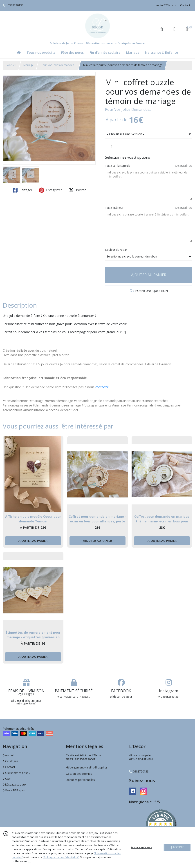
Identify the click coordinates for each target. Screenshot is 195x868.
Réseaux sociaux (14, 785)
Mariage (29, 65)
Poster (77, 190)
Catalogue (10, 761)
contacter (102, 387)
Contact (185, 5)
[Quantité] (113, 147)
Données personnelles (80, 780)
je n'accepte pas (141, 847)
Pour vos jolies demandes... (58, 65)
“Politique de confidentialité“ (61, 857)
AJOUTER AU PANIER (149, 275)
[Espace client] (174, 29)
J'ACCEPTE (177, 847)
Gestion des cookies (79, 774)
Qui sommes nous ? (16, 773)
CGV (7, 779)
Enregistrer (50, 190)
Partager (22, 190)
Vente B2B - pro (14, 790)
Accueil (12, 65)
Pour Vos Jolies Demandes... (128, 109)
